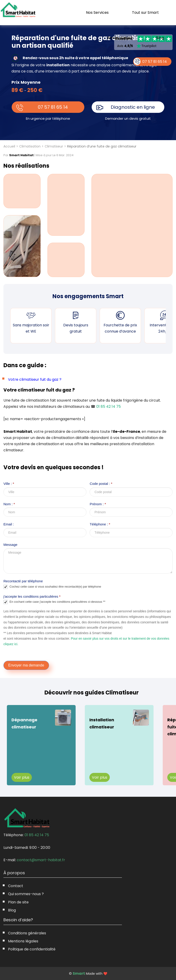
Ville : (9, 484)
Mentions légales (23, 941)
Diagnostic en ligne (133, 107)
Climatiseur (54, 146)
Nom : (9, 504)
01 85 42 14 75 (109, 407)
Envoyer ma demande (26, 665)
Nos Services (97, 12)
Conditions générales (27, 933)
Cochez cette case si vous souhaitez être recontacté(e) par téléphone (52, 587)
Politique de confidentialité (32, 949)
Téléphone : (100, 524)
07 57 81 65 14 (53, 107)
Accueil (9, 146)
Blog (160, 38)
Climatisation (30, 146)
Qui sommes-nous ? (26, 894)
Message (10, 545)
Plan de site (18, 902)
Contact (16, 886)
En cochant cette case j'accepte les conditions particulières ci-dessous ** (54, 602)
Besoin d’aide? (120, 38)
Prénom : (98, 504)
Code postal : (101, 484)
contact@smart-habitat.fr (41, 860)
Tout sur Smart (145, 12)
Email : (9, 524)
